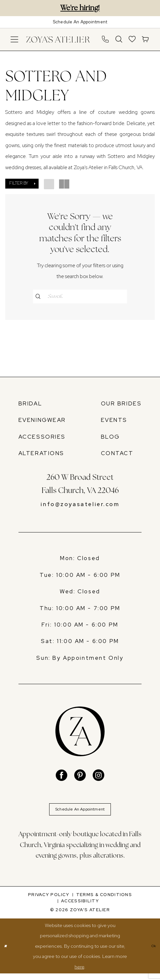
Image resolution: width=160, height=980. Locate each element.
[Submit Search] (40, 296)
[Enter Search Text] (80, 296)
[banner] (58, 39)
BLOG (111, 438)
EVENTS (114, 422)
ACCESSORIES (42, 438)
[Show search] (119, 39)
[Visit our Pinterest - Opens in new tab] (80, 777)
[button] (15, 39)
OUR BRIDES (121, 405)
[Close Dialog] (7, 952)
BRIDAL (31, 405)
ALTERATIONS (41, 455)
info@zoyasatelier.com (80, 506)
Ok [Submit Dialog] (152, 953)
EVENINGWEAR (42, 422)
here (79, 973)
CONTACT (117, 455)
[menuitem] (15, 39)
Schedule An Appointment (80, 814)
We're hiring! (80, 8)
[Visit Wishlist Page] (132, 39)
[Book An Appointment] (80, 22)
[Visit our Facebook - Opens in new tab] (62, 777)
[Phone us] (106, 39)
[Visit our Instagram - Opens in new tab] (98, 777)
